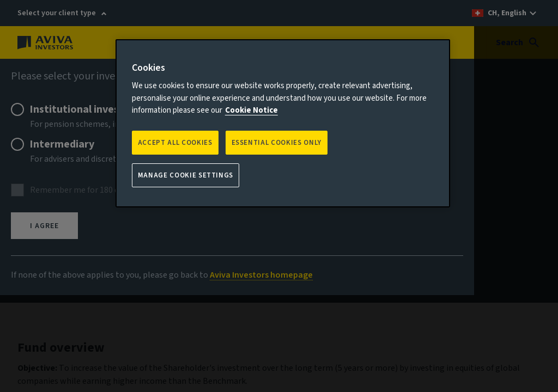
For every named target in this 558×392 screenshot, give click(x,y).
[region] (283, 123)
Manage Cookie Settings (186, 175)
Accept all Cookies (175, 143)
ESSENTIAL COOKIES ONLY (277, 143)
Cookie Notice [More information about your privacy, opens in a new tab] (251, 110)
